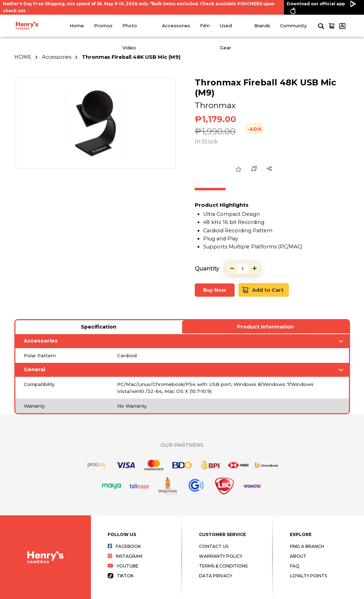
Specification (99, 327)
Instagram (125, 556)
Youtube (123, 566)
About (298, 556)
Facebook (124, 546)
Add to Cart (263, 290)
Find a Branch (307, 546)
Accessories (176, 26)
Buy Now (215, 290)
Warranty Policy (221, 556)
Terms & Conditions (223, 566)
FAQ (295, 566)
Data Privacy (216, 576)
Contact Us (214, 546)
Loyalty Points (308, 576)
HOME (23, 57)
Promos (103, 26)
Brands (262, 26)
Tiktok (121, 576)
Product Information (265, 327)
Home (77, 26)
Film (205, 26)
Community (293, 26)
